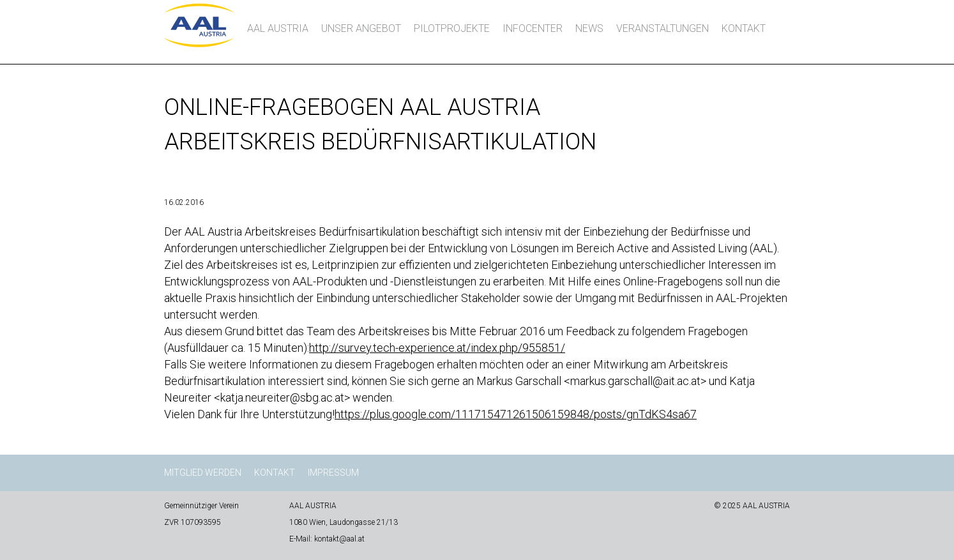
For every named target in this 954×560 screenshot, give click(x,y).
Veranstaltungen (662, 28)
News (589, 28)
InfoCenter (533, 28)
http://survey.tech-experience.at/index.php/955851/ (437, 348)
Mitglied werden (203, 473)
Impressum (333, 473)
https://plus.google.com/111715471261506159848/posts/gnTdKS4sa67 (516, 414)
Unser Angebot (361, 28)
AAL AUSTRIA (278, 28)
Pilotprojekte (452, 28)
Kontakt (744, 28)
